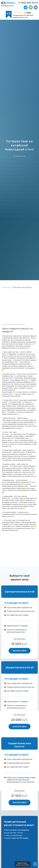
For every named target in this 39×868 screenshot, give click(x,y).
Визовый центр (7, 6)
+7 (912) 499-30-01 (28, 3)
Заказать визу (19, 651)
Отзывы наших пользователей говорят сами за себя (23, 16)
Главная (6, 287)
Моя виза (11, 3)
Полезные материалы (22, 287)
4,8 (9, 13)
